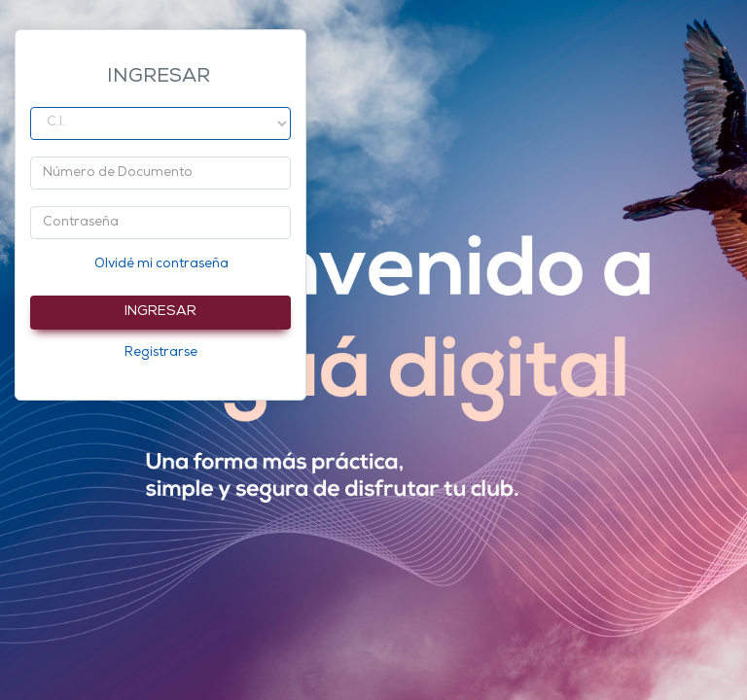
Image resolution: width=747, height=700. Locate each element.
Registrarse (161, 353)
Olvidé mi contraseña (161, 264)
